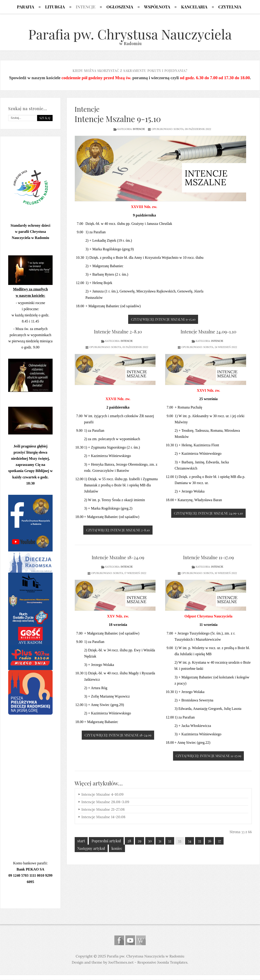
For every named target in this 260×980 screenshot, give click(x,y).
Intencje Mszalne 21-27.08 (103, 810)
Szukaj (45, 118)
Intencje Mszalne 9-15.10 (118, 119)
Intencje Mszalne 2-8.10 (118, 332)
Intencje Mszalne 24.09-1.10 (208, 332)
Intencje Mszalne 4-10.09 (103, 795)
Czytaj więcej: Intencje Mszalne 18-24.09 (118, 736)
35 (199, 841)
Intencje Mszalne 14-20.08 (103, 817)
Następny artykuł (91, 849)
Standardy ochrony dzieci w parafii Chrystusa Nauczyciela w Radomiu (30, 232)
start (81, 841)
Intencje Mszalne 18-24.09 (118, 558)
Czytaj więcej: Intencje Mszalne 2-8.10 (118, 531)
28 (129, 841)
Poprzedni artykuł (106, 841)
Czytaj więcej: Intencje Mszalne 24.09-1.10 (208, 514)
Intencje (139, 129)
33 (180, 841)
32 (170, 841)
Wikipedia (141, 941)
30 (150, 841)
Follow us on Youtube (130, 941)
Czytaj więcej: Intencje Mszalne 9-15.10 (163, 320)
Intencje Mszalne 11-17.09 (208, 558)
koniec (117, 849)
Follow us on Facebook (119, 941)
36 (209, 841)
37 (219, 841)
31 (160, 841)
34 (190, 841)
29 (140, 841)
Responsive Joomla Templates (162, 963)
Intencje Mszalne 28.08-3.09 (105, 802)
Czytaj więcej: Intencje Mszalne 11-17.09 (209, 757)
